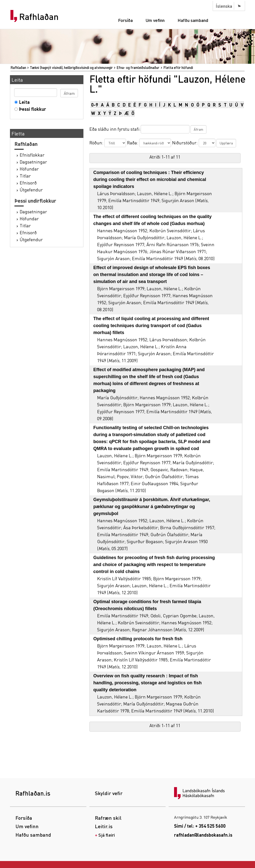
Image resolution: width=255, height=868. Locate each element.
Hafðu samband (193, 20)
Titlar (25, 176)
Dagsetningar (33, 162)
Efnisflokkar (32, 155)
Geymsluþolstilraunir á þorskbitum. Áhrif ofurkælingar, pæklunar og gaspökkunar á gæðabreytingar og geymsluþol (152, 507)
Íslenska (224, 6)
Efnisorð (28, 183)
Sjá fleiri (107, 835)
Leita (23, 102)
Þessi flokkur (32, 109)
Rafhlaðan (39, 17)
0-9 (95, 105)
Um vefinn (155, 20)
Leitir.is (104, 826)
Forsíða (125, 20)
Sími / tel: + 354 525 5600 (200, 826)
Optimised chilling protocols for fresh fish (138, 639)
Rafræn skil (108, 818)
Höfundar (29, 169)
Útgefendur (31, 190)
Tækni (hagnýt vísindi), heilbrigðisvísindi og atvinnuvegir (71, 67)
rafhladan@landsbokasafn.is (203, 835)
